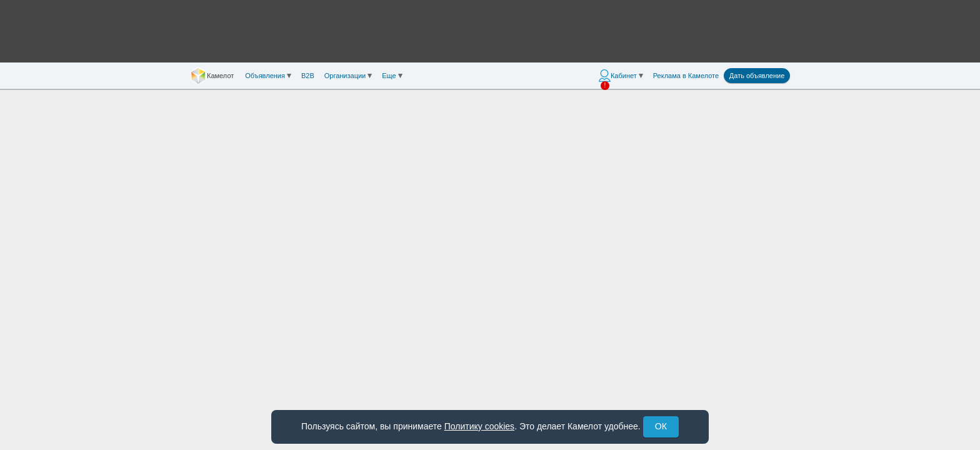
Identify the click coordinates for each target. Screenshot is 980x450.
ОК (661, 426)
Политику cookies (479, 426)
